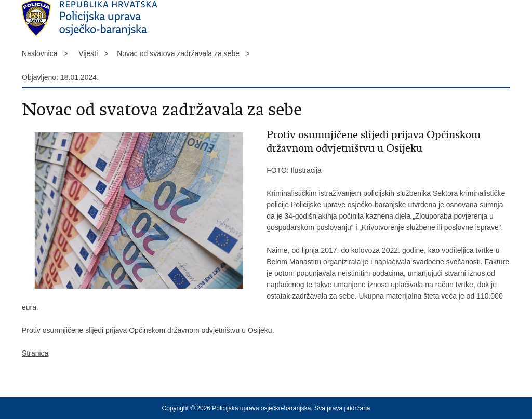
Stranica (35, 353)
